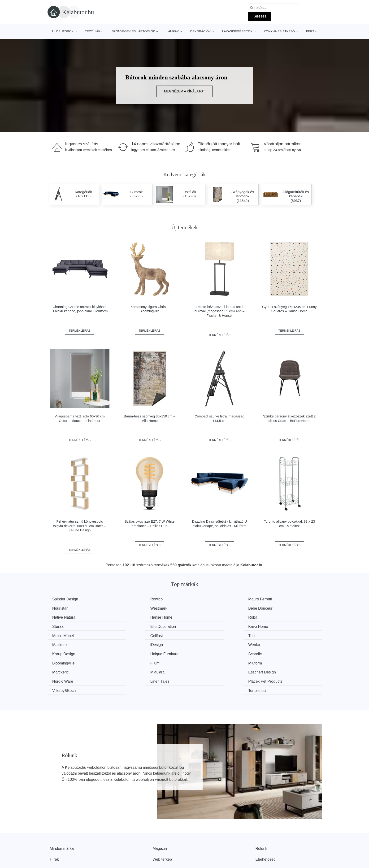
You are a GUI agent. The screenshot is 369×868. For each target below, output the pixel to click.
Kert (310, 31)
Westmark (62, 608)
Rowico (130, 599)
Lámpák (173, 31)
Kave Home (274, 617)
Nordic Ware (275, 652)
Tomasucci (273, 661)
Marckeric (62, 652)
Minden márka (62, 819)
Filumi (199, 644)
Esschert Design (208, 652)
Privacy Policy (165, 841)
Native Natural (206, 608)
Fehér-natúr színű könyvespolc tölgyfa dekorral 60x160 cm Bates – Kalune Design (80, 526)
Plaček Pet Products (141, 661)
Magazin (160, 819)
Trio (197, 626)
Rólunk (261, 819)
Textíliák (93, 31)
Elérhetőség (266, 830)
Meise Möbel (64, 626)
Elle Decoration (207, 617)
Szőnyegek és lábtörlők (133, 31)
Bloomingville (135, 644)
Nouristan (273, 599)
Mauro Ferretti (206, 599)
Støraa (129, 617)
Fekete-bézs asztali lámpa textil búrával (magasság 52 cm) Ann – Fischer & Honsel (219, 311)
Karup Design (206, 635)
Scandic (60, 644)
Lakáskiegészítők (237, 31)
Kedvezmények (63, 841)
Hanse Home (276, 608)
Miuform (271, 644)
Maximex (272, 626)
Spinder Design (66, 599)
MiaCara (131, 652)
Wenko (130, 635)
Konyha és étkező (279, 31)
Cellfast (130, 626)
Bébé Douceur (136, 608)
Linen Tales (63, 661)
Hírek (54, 830)
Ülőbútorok (63, 31)
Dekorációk (201, 31)
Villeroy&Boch (206, 661)
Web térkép (162, 830)
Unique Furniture (279, 635)
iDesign (60, 635)
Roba (58, 617)
